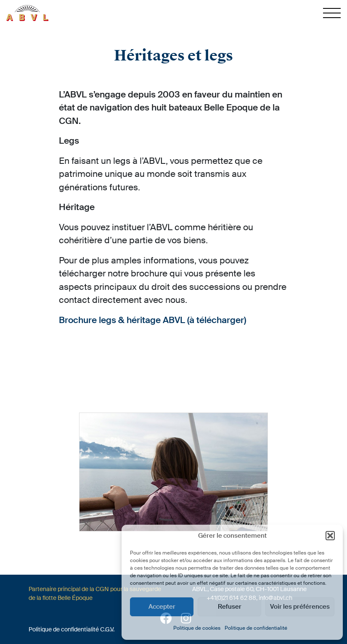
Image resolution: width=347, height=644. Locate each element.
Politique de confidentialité (256, 628)
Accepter (162, 607)
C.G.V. (107, 629)
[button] (330, 536)
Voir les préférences (300, 607)
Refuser (230, 607)
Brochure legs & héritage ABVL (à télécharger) (152, 320)
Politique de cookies (197, 628)
